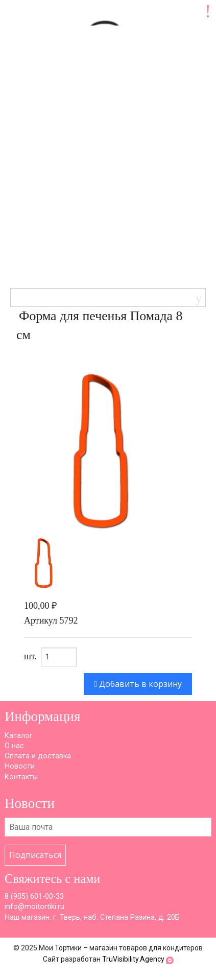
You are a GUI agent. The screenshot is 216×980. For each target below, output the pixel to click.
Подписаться (35, 855)
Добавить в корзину (138, 684)
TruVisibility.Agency (133, 959)
